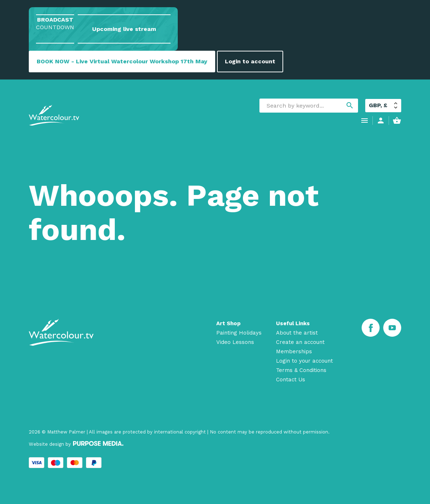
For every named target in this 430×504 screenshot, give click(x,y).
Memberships (294, 351)
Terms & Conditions (301, 370)
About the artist (297, 333)
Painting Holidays (239, 333)
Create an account (300, 342)
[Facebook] (371, 328)
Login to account (250, 61)
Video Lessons (235, 342)
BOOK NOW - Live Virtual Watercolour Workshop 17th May (122, 61)
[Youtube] (392, 328)
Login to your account (304, 361)
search (350, 105)
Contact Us (291, 380)
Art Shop (228, 323)
